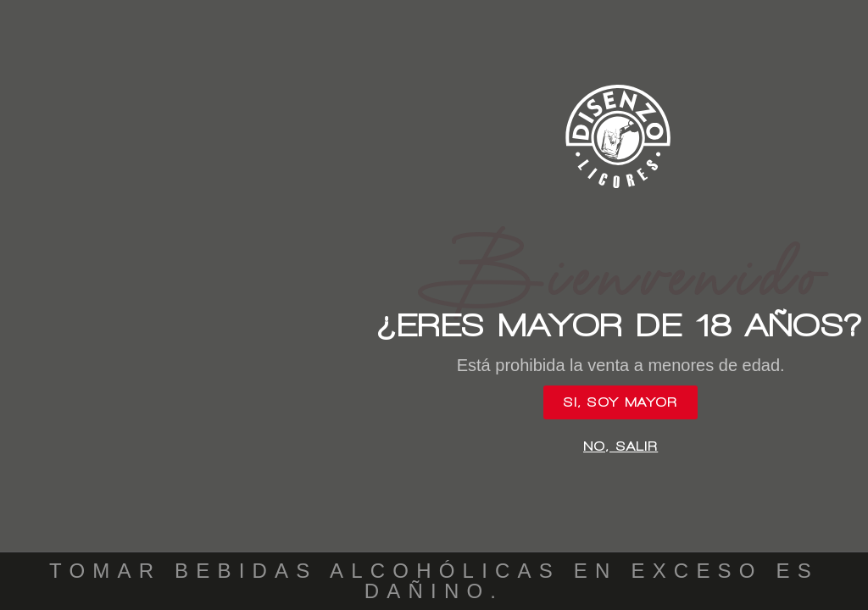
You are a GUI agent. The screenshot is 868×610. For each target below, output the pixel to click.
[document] (434, 305)
